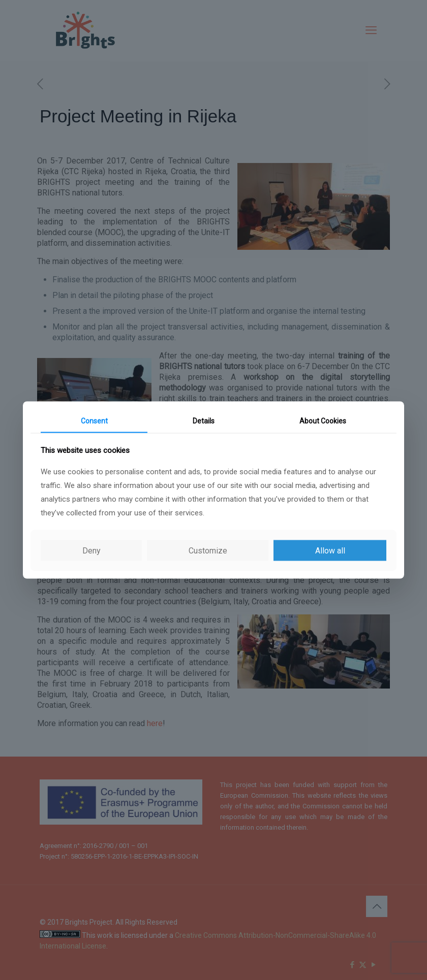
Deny (91, 550)
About (323, 421)
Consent (94, 421)
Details (204, 421)
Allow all (330, 550)
